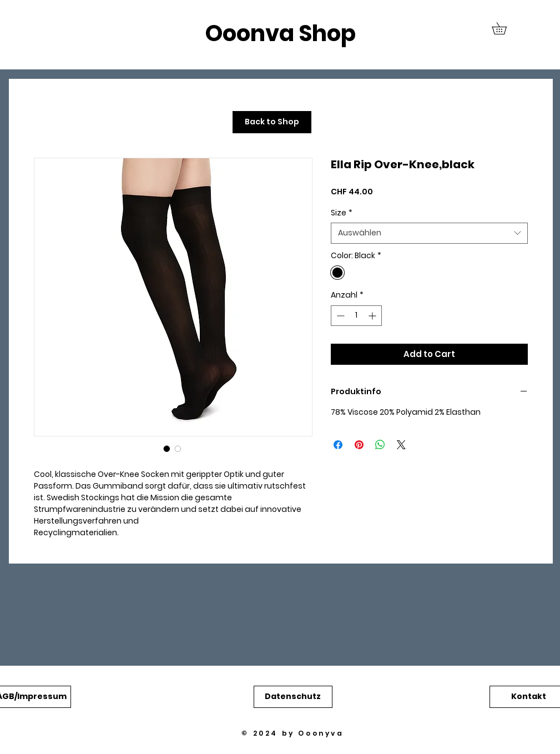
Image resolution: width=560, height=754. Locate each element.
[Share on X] (401, 445)
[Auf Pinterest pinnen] (359, 445)
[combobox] (429, 233)
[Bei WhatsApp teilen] (380, 445)
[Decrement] (339, 316)
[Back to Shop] (272, 122)
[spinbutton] (356, 316)
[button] (505, 28)
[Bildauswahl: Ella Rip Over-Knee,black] (167, 449)
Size (342, 213)
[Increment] (373, 316)
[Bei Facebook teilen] (338, 445)
